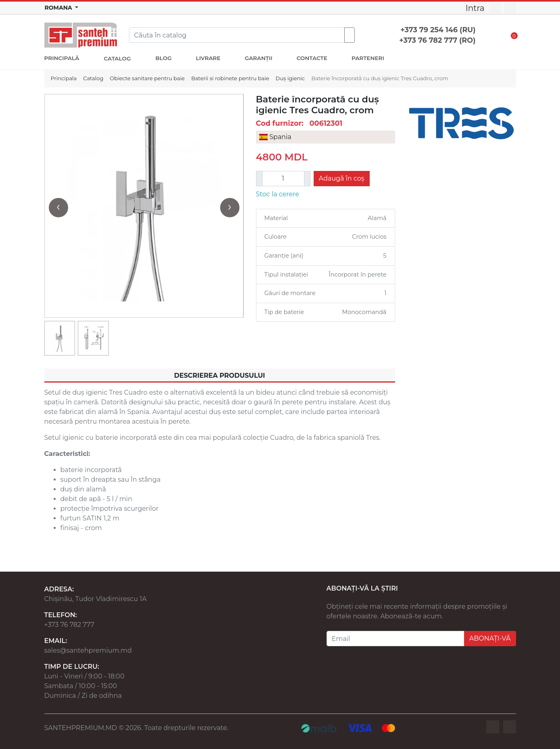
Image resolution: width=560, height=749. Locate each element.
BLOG (163, 58)
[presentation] (58, 208)
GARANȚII (259, 58)
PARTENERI (368, 58)
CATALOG (117, 58)
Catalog (93, 78)
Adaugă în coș (342, 178)
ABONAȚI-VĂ (490, 638)
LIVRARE (208, 58)
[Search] (237, 35)
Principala (64, 78)
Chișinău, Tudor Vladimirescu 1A (96, 599)
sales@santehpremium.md (88, 650)
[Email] (396, 639)
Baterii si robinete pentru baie (230, 78)
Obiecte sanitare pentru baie (147, 78)
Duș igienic (290, 78)
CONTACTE (312, 58)
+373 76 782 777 (69, 625)
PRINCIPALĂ (62, 58)
